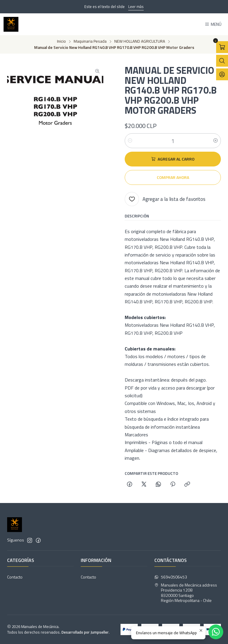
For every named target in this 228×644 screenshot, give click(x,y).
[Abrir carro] (222, 47)
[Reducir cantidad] (130, 141)
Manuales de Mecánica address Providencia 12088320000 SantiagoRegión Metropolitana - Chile (186, 593)
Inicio (61, 41)
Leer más (136, 7)
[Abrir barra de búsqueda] (222, 61)
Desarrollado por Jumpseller (85, 632)
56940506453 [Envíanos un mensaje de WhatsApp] (171, 577)
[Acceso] (222, 74)
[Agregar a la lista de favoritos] (165, 199)
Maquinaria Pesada (90, 41)
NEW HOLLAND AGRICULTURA (140, 41)
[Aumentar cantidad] (216, 141)
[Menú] (213, 24)
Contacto (15, 577)
